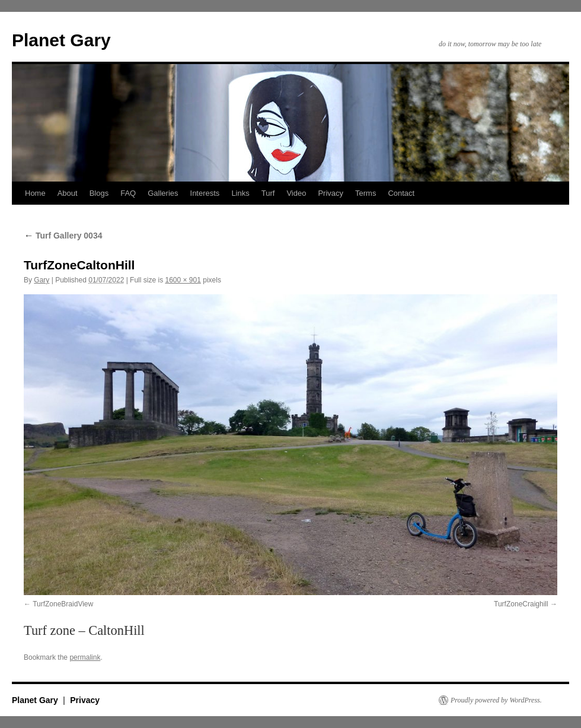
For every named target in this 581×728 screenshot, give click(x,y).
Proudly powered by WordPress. (496, 700)
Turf (268, 193)
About (68, 193)
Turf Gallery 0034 (63, 236)
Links (240, 193)
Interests (205, 193)
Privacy (331, 193)
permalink (85, 657)
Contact (401, 193)
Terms (365, 193)
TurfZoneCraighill (521, 604)
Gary (41, 280)
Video (296, 193)
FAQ (128, 193)
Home (35, 193)
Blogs (99, 193)
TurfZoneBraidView (63, 604)
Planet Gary (61, 40)
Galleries (163, 193)
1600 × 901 (183, 280)
